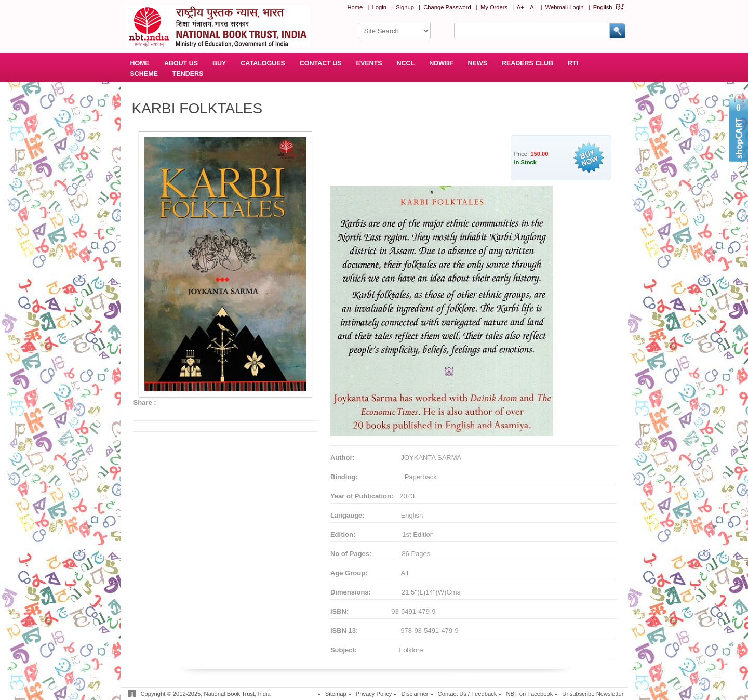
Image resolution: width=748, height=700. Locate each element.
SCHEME (144, 74)
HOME (140, 63)
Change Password (447, 7)
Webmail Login (565, 7)
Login (379, 7)
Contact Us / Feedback (468, 694)
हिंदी (620, 7)
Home (355, 7)
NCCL (406, 63)
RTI (573, 63)
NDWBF (441, 63)
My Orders (494, 7)
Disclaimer (415, 694)
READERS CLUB (527, 63)
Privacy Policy (374, 694)
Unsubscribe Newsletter (593, 694)
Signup (405, 7)
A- (533, 7)
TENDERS (188, 74)
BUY (219, 63)
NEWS (478, 63)
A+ (520, 7)
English (603, 7)
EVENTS (369, 63)
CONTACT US (321, 63)
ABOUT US (181, 63)
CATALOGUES (263, 63)
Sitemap (336, 694)
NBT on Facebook (529, 694)
